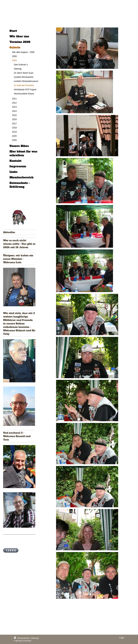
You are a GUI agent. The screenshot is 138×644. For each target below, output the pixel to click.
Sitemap (35, 638)
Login (122, 638)
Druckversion (22, 638)
